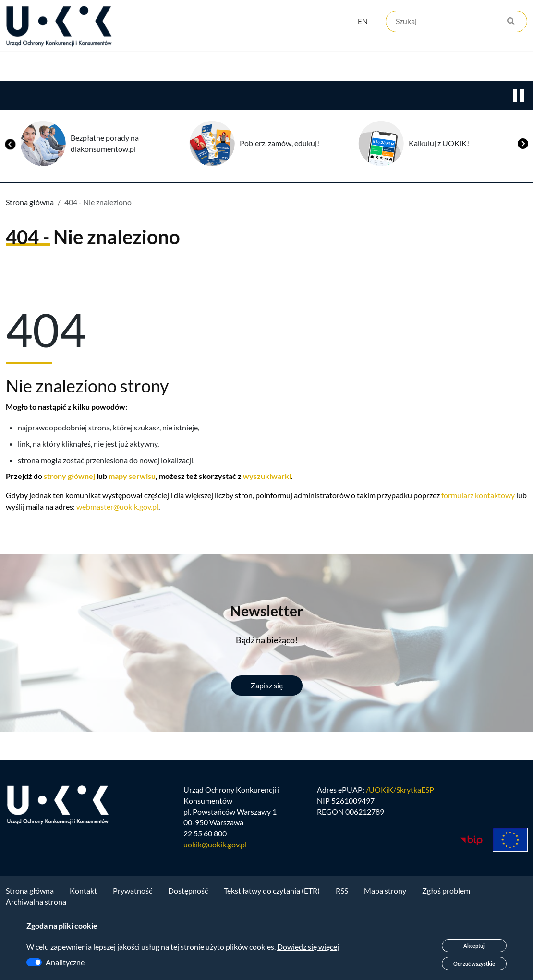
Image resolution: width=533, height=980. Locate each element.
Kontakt (397, 68)
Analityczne (65, 962)
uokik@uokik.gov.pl (215, 849)
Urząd (17, 68)
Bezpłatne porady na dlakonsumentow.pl (105, 145)
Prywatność (133, 894)
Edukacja (258, 68)
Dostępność (188, 894)
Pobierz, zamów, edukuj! (279, 144)
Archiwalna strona (36, 905)
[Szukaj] (456, 23)
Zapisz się (267, 687)
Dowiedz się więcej (308, 947)
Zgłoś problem (446, 894)
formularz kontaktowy (478, 496)
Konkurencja (91, 68)
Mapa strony (385, 894)
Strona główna (30, 203)
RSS (342, 894)
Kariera (328, 68)
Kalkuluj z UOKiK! (439, 144)
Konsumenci (179, 68)
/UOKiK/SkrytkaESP (400, 793)
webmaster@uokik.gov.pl (117, 508)
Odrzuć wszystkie (474, 963)
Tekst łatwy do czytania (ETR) (272, 894)
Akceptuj (474, 946)
